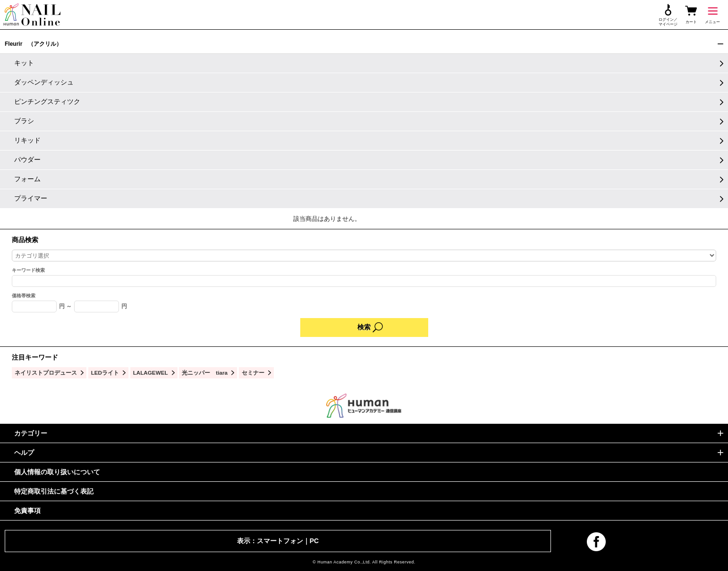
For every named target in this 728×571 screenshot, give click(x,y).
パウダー (27, 160)
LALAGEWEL (151, 373)
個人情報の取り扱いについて (57, 472)
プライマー (31, 198)
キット (24, 63)
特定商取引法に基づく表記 (54, 491)
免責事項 (27, 511)
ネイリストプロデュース (46, 373)
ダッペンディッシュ (44, 82)
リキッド (27, 140)
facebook (596, 542)
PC (314, 541)
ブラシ (24, 121)
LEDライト (105, 373)
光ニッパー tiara (205, 373)
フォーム (27, 179)
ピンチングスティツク (47, 101)
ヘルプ (24, 453)
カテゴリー (31, 433)
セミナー (253, 373)
